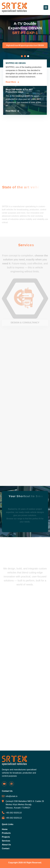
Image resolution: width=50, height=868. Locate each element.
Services (6, 841)
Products (6, 833)
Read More (11, 82)
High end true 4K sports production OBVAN (25, 45)
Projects (6, 837)
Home (5, 829)
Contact (6, 848)
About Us (6, 845)
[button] (46, 7)
